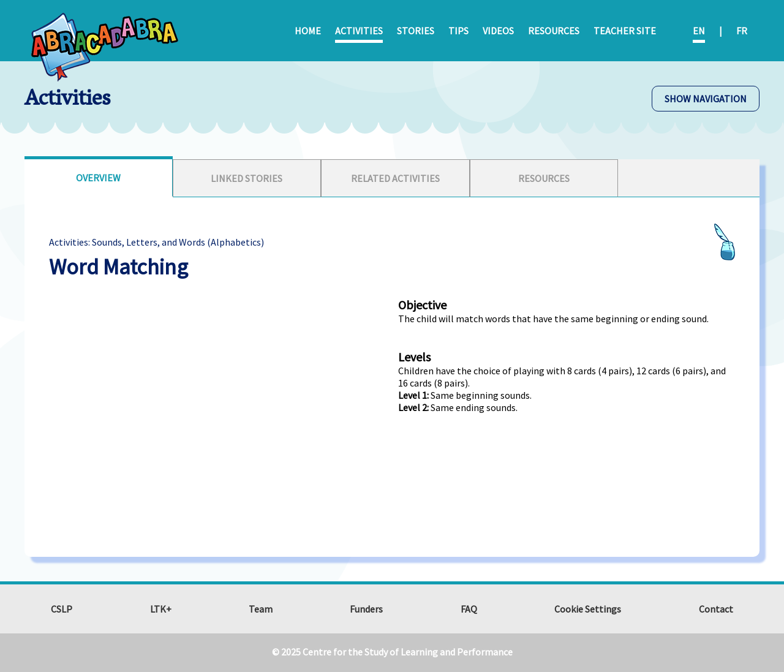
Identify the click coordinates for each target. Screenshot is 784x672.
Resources (554, 31)
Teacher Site (625, 31)
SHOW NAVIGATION (706, 99)
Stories (416, 31)
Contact (716, 609)
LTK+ (161, 609)
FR (742, 31)
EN (699, 31)
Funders (366, 609)
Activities (359, 31)
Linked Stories (247, 178)
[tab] (99, 176)
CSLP (62, 609)
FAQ (469, 609)
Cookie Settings (588, 609)
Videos (498, 31)
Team (261, 609)
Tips (458, 31)
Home (308, 31)
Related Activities (395, 178)
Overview (98, 178)
